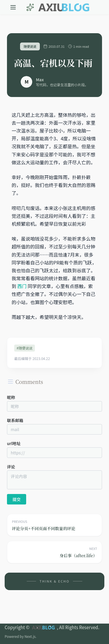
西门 (22, 286)
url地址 (14, 443)
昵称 (11, 397)
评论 (11, 467)
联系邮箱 (15, 420)
